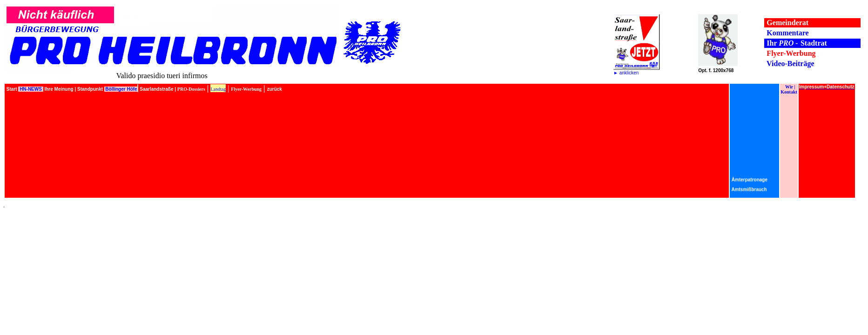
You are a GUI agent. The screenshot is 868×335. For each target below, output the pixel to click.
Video (776, 64)
